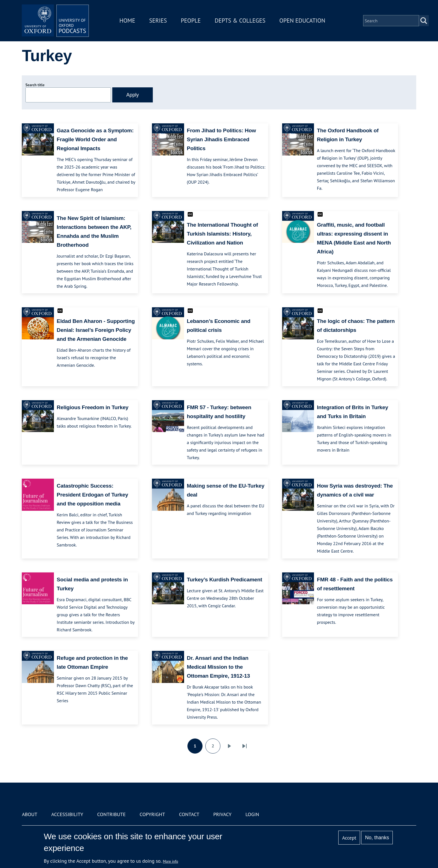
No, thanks (377, 838)
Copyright (152, 814)
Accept (349, 838)
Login (252, 814)
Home (127, 21)
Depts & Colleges (240, 21)
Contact (189, 814)
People (191, 21)
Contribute (111, 814)
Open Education (302, 21)
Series (158, 21)
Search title (35, 85)
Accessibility (67, 814)
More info (171, 861)
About (29, 814)
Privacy (222, 814)
